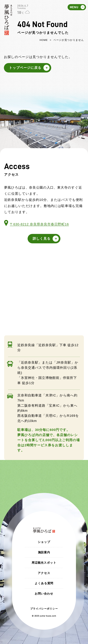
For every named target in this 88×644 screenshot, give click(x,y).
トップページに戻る (25, 68)
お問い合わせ (44, 594)
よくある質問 (44, 583)
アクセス (44, 573)
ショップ (44, 542)
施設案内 (44, 552)
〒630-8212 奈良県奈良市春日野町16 (39, 224)
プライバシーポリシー (44, 609)
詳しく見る (42, 239)
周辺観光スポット (44, 563)
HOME (44, 40)
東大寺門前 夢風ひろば (8, 20)
